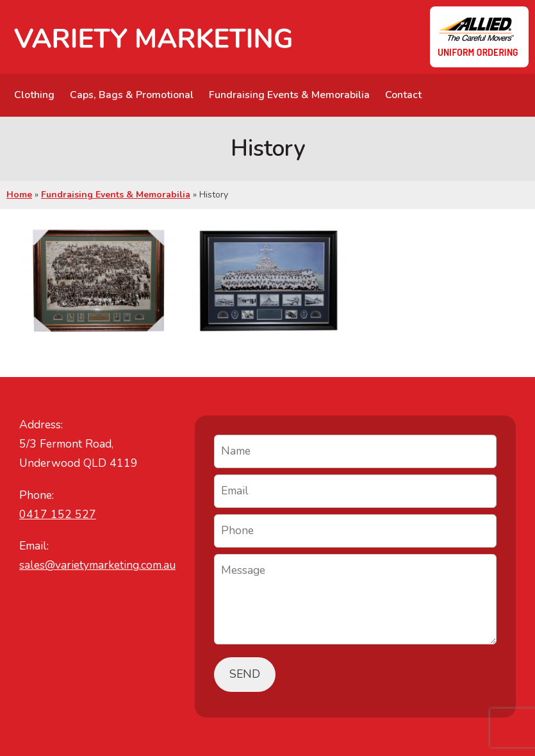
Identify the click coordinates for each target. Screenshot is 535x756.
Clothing (34, 95)
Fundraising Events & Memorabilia (289, 95)
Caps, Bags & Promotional (132, 95)
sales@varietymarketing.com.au (97, 565)
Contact (403, 95)
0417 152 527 (58, 514)
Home (19, 195)
